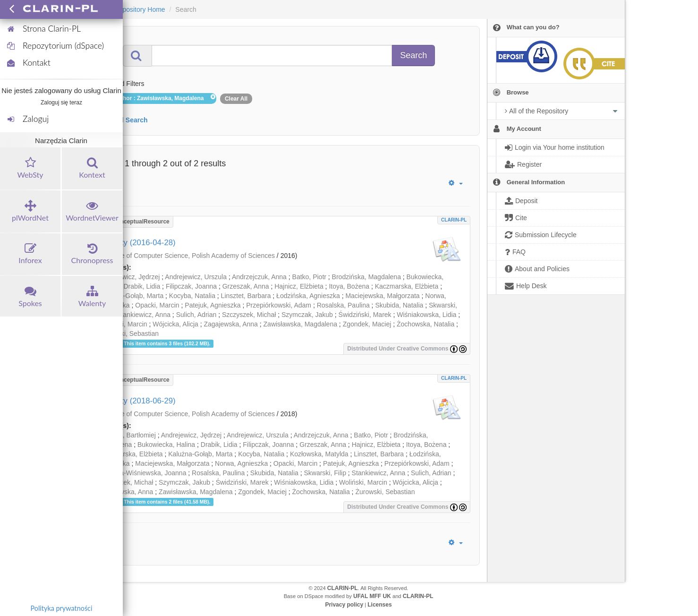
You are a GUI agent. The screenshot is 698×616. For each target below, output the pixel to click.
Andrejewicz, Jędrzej (129, 277)
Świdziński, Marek (365, 315)
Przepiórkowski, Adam (279, 305)
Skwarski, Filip (325, 473)
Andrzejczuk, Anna (259, 277)
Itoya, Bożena (349, 286)
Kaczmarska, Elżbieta (407, 286)
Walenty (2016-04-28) (137, 243)
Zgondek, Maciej (367, 324)
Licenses (379, 605)
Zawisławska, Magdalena (300, 324)
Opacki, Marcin (157, 305)
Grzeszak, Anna (246, 286)
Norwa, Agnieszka (241, 463)
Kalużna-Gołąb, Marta (131, 296)
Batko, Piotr (309, 277)
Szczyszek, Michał (249, 315)
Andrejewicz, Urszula (196, 277)
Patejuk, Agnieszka (213, 305)
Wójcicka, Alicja (175, 324)
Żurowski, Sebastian (129, 334)
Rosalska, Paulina (343, 305)
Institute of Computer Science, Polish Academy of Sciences (188, 256)
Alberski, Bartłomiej (128, 435)
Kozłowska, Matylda (319, 454)
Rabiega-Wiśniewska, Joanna (143, 473)
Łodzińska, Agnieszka (308, 296)
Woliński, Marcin (123, 324)
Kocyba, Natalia (192, 296)
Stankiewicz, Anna (144, 315)
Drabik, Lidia (142, 286)
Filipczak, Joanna (191, 286)
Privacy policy (344, 605)
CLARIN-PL (454, 220)
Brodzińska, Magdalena (366, 277)
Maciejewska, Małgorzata (382, 296)
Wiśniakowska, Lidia (426, 315)
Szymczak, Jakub (307, 315)
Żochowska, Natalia (426, 324)
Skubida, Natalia (399, 305)
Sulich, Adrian (196, 315)
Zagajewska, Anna (230, 324)
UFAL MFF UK (372, 596)
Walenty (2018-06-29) (137, 401)
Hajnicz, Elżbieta (299, 286)
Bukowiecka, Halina (166, 445)
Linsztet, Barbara (246, 296)
